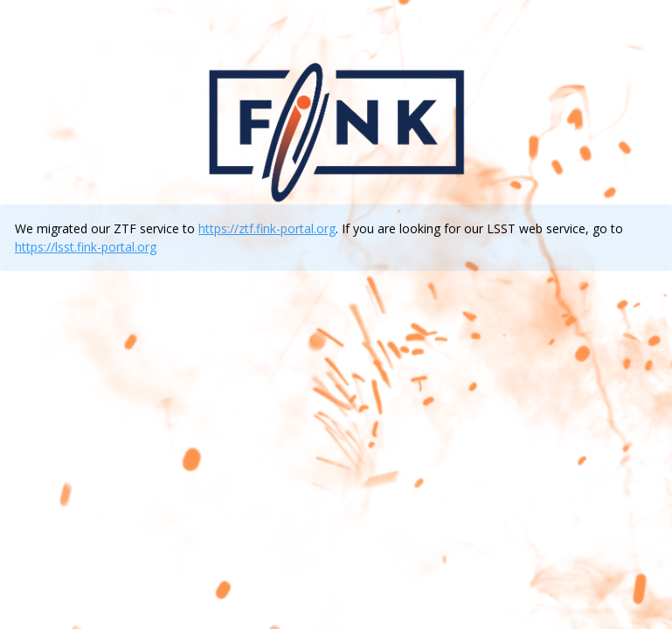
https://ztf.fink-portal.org (267, 228)
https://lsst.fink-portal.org (86, 247)
